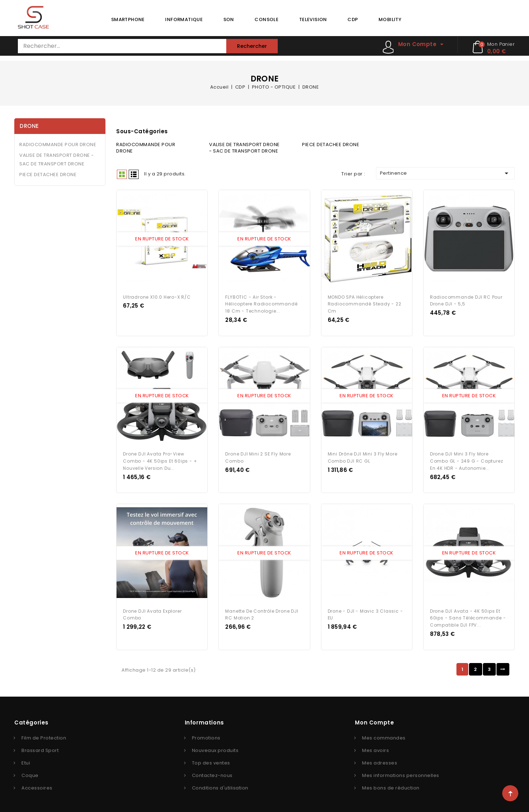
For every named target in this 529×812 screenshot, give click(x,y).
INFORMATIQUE (184, 19)
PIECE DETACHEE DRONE (48, 175)
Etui (26, 758)
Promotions (206, 733)
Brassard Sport (40, 746)
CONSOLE (266, 19)
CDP (353, 19)
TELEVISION (313, 19)
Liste (134, 174)
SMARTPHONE (128, 19)
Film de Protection (44, 733)
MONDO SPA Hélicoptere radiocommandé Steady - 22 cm (365, 302)
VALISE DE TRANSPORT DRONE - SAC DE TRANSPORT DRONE (57, 160)
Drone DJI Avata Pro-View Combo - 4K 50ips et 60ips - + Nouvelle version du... (160, 458)
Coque (30, 771)
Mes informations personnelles (401, 771)
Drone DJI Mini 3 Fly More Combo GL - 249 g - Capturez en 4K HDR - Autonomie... (467, 458)
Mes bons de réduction (391, 783)
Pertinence (445, 173)
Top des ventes (211, 758)
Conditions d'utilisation (220, 783)
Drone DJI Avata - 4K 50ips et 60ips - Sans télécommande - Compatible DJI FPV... (468, 614)
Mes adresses (380, 758)
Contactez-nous (212, 771)
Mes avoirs (375, 746)
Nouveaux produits (215, 746)
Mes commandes (384, 733)
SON (229, 19)
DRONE (29, 126)
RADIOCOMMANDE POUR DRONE (58, 145)
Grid (122, 174)
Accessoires (37, 783)
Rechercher (252, 46)
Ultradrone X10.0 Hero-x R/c (157, 295)
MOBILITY (390, 19)
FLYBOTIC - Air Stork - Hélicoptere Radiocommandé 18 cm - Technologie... (261, 302)
